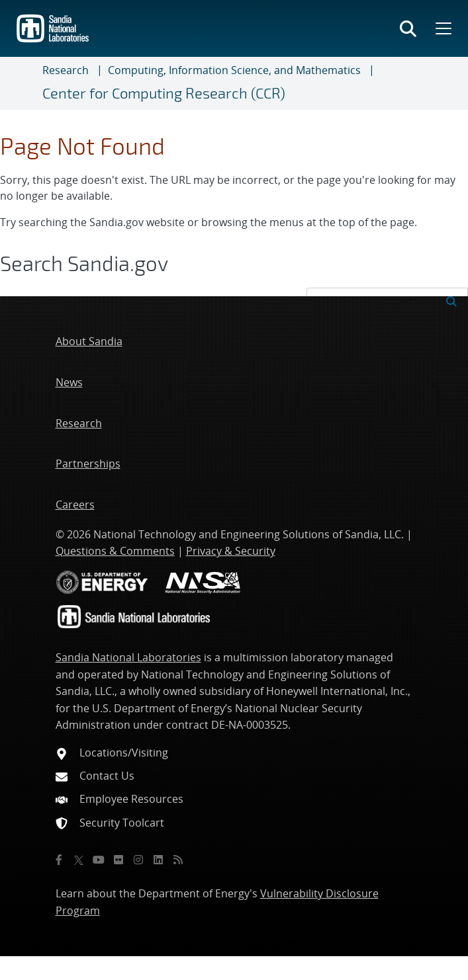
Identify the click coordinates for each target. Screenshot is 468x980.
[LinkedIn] (158, 860)
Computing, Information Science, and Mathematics (234, 70)
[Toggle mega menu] (442, 28)
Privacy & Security (231, 551)
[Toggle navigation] (26, 83)
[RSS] (178, 860)
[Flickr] (118, 860)
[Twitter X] (79, 860)
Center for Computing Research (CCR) (164, 93)
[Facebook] (59, 860)
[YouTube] (99, 860)
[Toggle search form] (408, 28)
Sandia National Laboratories (128, 657)
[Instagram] (138, 860)
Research (66, 70)
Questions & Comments (115, 551)
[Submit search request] (451, 300)
